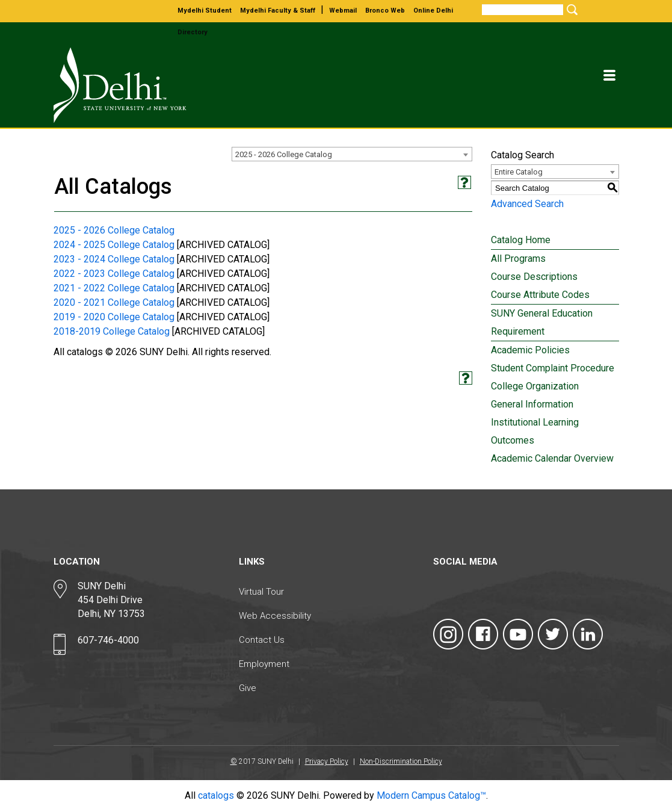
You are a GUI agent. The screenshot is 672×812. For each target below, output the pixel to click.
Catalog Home (521, 240)
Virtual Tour (261, 592)
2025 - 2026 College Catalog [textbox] (284, 154)
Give (248, 688)
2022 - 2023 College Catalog (114, 274)
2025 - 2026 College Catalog (114, 230)
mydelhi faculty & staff (278, 11)
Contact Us (262, 640)
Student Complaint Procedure (553, 368)
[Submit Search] (570, 9)
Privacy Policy (327, 761)
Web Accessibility (275, 616)
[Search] (522, 10)
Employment (264, 664)
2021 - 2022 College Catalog (114, 288)
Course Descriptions (534, 277)
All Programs (518, 259)
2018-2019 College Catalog (112, 331)
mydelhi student (205, 11)
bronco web (385, 11)
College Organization (535, 386)
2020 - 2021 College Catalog (114, 302)
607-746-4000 (108, 640)
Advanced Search (527, 204)
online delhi (433, 11)
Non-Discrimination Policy (401, 761)
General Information (532, 404)
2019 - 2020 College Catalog (114, 317)
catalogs (216, 795)
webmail (343, 11)
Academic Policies (530, 350)
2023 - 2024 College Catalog (114, 259)
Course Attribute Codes (540, 295)
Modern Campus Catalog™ (431, 795)
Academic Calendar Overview (552, 458)
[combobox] (352, 154)
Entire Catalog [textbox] (519, 172)
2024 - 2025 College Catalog (114, 245)
